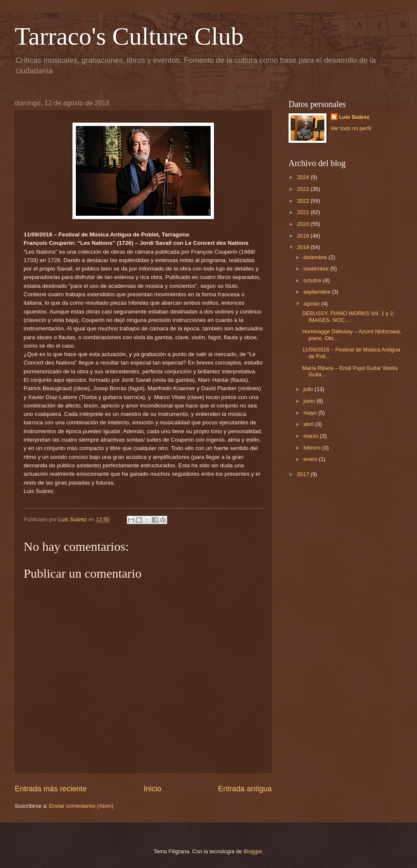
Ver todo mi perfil (351, 128)
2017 (304, 474)
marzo (311, 436)
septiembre (317, 292)
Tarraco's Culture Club (129, 36)
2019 (304, 236)
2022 (304, 201)
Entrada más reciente (51, 789)
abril (309, 424)
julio (309, 389)
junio (310, 401)
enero (311, 459)
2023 (304, 189)
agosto (312, 304)
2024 (304, 177)
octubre (313, 280)
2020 (304, 224)
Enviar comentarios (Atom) (81, 806)
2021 (304, 212)
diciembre (316, 257)
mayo (311, 413)
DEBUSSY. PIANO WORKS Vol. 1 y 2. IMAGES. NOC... (348, 316)
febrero (313, 448)
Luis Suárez (354, 117)
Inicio (152, 789)
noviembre (317, 269)
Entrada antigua (245, 789)
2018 (304, 247)
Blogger (253, 851)
